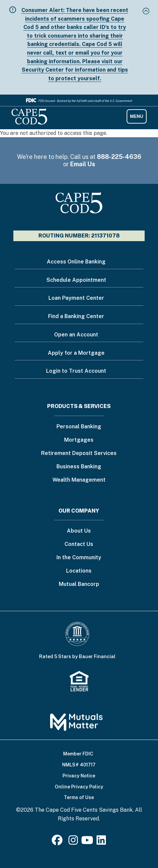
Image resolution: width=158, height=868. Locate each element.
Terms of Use (79, 797)
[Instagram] (73, 842)
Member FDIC (78, 754)
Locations (79, 571)
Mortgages (79, 440)
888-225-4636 (119, 157)
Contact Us (79, 544)
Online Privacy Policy (79, 787)
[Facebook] (58, 842)
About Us (79, 531)
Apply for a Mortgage (76, 353)
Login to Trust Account (76, 371)
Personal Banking (79, 427)
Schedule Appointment (76, 280)
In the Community (79, 558)
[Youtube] (87, 842)
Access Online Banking (76, 262)
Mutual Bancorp (79, 584)
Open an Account (76, 335)
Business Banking (79, 467)
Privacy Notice (79, 776)
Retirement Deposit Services (79, 453)
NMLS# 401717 (79, 765)
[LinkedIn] (101, 842)
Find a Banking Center (76, 316)
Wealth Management (79, 480)
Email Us (83, 164)
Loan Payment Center (76, 298)
